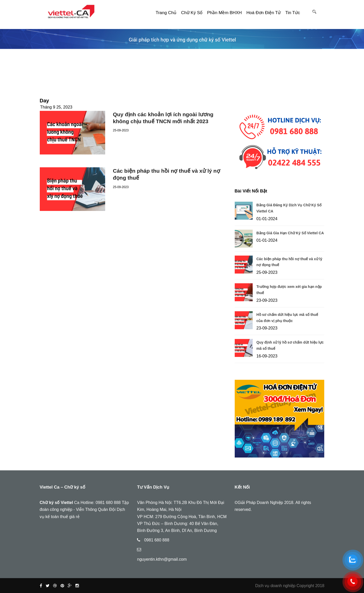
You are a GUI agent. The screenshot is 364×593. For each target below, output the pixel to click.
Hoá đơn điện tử (264, 13)
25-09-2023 (121, 130)
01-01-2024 (267, 219)
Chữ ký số (192, 13)
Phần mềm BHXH (224, 13)
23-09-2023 (267, 300)
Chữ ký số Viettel (56, 503)
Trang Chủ (166, 13)
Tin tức (293, 13)
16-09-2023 (267, 356)
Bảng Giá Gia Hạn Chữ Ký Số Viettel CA (290, 233)
